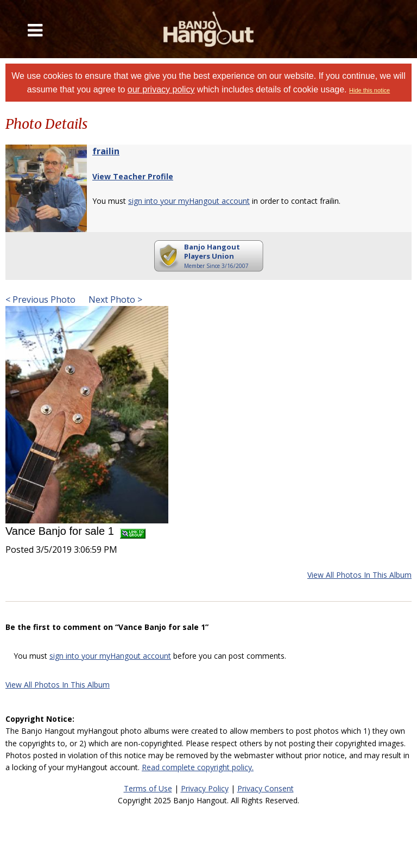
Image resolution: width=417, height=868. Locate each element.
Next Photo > (114, 299)
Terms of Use (148, 788)
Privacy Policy (205, 788)
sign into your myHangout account (189, 201)
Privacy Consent (266, 788)
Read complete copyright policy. (198, 767)
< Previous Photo (40, 299)
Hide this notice (369, 90)
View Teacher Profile (133, 176)
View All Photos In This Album (359, 575)
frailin (106, 151)
